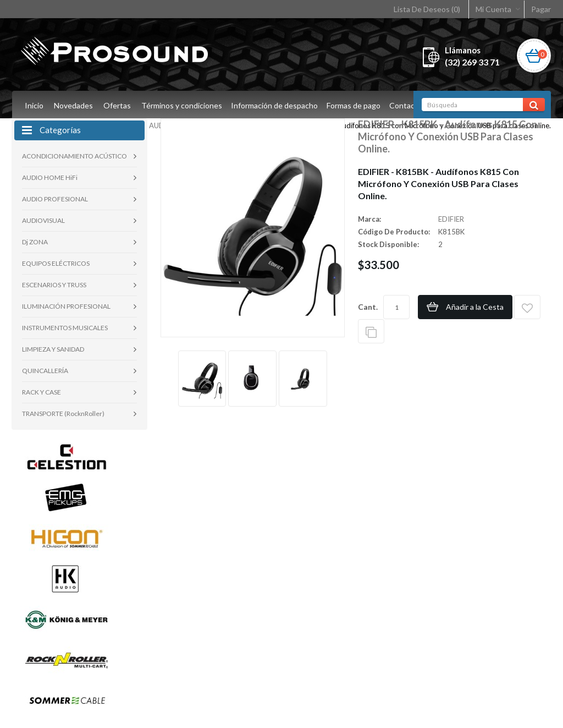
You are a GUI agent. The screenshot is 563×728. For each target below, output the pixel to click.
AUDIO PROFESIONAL (55, 199)
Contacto (411, 105)
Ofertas (117, 105)
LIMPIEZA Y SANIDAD (53, 349)
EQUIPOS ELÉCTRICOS (56, 263)
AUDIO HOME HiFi (50, 177)
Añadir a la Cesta (475, 307)
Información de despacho (276, 105)
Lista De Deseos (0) (427, 9)
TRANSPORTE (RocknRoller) (63, 414)
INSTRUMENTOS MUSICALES (65, 328)
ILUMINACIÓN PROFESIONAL (66, 306)
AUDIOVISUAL (43, 220)
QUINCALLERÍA (45, 371)
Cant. (368, 307)
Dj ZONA (35, 242)
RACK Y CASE (42, 392)
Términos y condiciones (182, 105)
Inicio (34, 105)
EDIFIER (451, 219)
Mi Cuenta (493, 9)
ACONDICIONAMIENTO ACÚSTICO (74, 156)
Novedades (73, 105)
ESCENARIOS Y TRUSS (54, 285)
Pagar (541, 9)
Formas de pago (357, 105)
